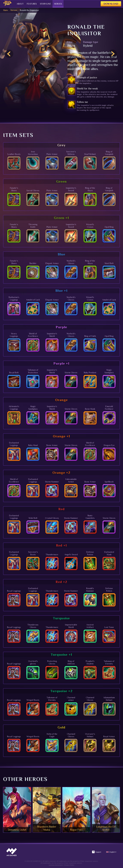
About (18, 4)
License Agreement (56, 865)
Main (5, 10)
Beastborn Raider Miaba (47, 828)
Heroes (56, 4)
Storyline (43, 4)
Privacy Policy (69, 865)
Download (110, 4)
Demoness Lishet (17, 830)
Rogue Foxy (76, 830)
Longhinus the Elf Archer (106, 828)
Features (29, 4)
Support (97, 852)
